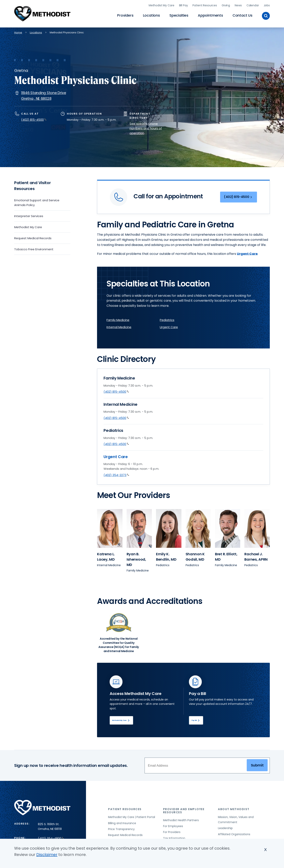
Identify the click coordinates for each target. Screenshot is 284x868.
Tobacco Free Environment (34, 248)
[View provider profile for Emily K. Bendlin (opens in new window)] (169, 528)
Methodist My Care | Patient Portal (132, 818)
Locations (151, 15)
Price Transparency (121, 830)
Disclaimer (47, 855)
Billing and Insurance (122, 824)
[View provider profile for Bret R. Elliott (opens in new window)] (228, 528)
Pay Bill (200, 720)
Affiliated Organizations (234, 835)
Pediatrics (167, 319)
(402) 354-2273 (116, 474)
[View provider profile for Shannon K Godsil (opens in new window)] (198, 528)
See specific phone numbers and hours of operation (146, 128)
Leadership (225, 829)
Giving (226, 5)
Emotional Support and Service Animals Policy (37, 202)
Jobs (267, 5)
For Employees (173, 827)
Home (18, 32)
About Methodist (234, 810)
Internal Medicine (119, 326)
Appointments (210, 15)
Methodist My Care (162, 5)
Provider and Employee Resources (184, 811)
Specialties (179, 15)
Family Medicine (118, 319)
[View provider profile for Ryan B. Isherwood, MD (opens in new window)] (136, 559)
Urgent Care (169, 326)
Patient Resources (205, 5)
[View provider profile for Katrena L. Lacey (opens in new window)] (110, 528)
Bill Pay (184, 5)
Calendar (253, 5)
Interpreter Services (29, 215)
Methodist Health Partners (181, 821)
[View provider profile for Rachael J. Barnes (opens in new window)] (257, 528)
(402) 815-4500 (34, 119)
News (238, 5)
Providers (125, 15)
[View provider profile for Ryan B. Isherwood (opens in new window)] (139, 528)
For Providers (172, 833)
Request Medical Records (33, 237)
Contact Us (242, 15)
